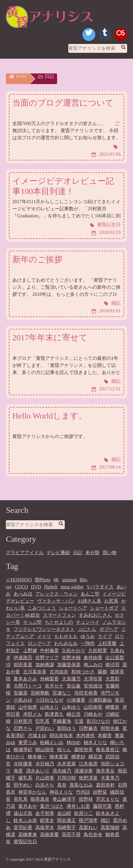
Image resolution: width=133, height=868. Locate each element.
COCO (21, 587)
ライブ (105, 636)
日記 (78, 553)
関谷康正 (66, 820)
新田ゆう (66, 728)
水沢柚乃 (45, 764)
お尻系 (111, 601)
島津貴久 (54, 714)
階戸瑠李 (88, 820)
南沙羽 (112, 665)
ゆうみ (88, 636)
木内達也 (85, 735)
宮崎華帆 (40, 693)
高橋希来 (28, 835)
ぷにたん (87, 629)
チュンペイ (88, 622)
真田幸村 (105, 785)
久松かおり (74, 650)
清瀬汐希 (84, 771)
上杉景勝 (107, 643)
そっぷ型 (32, 622)
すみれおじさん (95, 615)
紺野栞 (100, 792)
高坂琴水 (45, 827)
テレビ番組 (58, 553)
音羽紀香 (23, 827)
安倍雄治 (93, 686)
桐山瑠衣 (45, 750)
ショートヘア (73, 608)
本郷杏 (105, 735)
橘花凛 (95, 757)
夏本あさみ (25, 679)
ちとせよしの (59, 622)
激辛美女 (105, 771)
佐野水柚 (71, 658)
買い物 (109, 553)
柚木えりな (95, 743)
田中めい (23, 785)
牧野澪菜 (88, 778)
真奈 (62, 785)
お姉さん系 (89, 601)
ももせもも (66, 636)
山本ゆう (71, 707)
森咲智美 (84, 750)
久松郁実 (98, 650)
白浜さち (45, 785)
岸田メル (32, 714)
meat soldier (72, 587)
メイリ (44, 636)
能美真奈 (40, 799)
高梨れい (88, 827)
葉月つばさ (52, 806)
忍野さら (23, 728)
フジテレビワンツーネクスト (44, 629)
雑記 (105, 820)
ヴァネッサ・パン (56, 601)
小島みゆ (23, 700)
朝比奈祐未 (61, 735)
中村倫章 (49, 650)
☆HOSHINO (19, 580)
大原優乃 (71, 679)
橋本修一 (37, 757)
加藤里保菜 (69, 665)
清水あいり (38, 771)
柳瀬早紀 (23, 750)
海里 (18, 771)
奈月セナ (54, 686)
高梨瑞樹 (110, 827)
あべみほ (23, 594)
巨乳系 (42, 721)
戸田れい (45, 728)
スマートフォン (59, 615)
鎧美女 (47, 820)
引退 (79, 721)
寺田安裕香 (86, 693)
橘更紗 (78, 757)
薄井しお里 (78, 806)
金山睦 (64, 813)
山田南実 (93, 707)
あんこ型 (90, 594)
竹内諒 (83, 792)
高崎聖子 (66, 827)
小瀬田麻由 (100, 700)
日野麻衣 (88, 728)
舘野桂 (86, 799)
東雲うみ (28, 743)
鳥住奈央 (93, 835)
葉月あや (28, 806)
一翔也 (88, 643)
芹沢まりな (108, 799)
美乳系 (21, 799)
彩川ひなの (98, 721)
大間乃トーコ (28, 686)
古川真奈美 (35, 672)
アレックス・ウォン (56, 594)
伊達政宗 (23, 658)
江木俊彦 (88, 764)
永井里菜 (66, 764)
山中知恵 (28, 707)
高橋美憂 (49, 835)
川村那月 (23, 721)
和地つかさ (83, 672)
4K (56, 580)
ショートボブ (104, 608)
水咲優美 (23, 764)
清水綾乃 (62, 771)
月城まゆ (37, 735)
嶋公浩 (74, 714)
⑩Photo (43, 580)
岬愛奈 (112, 707)
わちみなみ (66, 643)
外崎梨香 (49, 679)
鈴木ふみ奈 (25, 820)
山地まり (49, 707)
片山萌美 (45, 778)
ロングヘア (39, 643)
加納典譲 (45, 665)
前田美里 (23, 665)
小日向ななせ (49, 700)
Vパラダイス (100, 587)
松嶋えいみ (52, 743)
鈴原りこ (84, 813)
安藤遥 (21, 693)
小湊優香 (76, 700)
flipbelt (51, 587)
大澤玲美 (93, 679)
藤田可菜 (102, 806)
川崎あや (93, 714)
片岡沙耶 (66, 778)
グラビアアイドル (25, 553)
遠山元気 (23, 813)
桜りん (64, 750)
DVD (36, 587)
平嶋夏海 (62, 721)
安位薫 (74, 686)
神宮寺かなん (32, 792)
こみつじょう (42, 608)
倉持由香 (93, 658)
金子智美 (45, 813)
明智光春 (110, 728)
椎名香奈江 (108, 750)
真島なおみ (81, 785)
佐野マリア (47, 658)
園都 (102, 672)
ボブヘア (109, 629)
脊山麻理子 (64, 799)
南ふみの (93, 665)
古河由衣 (59, 672)
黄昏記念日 (25, 842)
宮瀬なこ (62, 693)
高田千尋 (71, 835)
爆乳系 (25, 778)
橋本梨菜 (59, 757)
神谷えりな (61, 792)
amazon (69, 580)
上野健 (30, 650)
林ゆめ (74, 743)
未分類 (92, 553)
